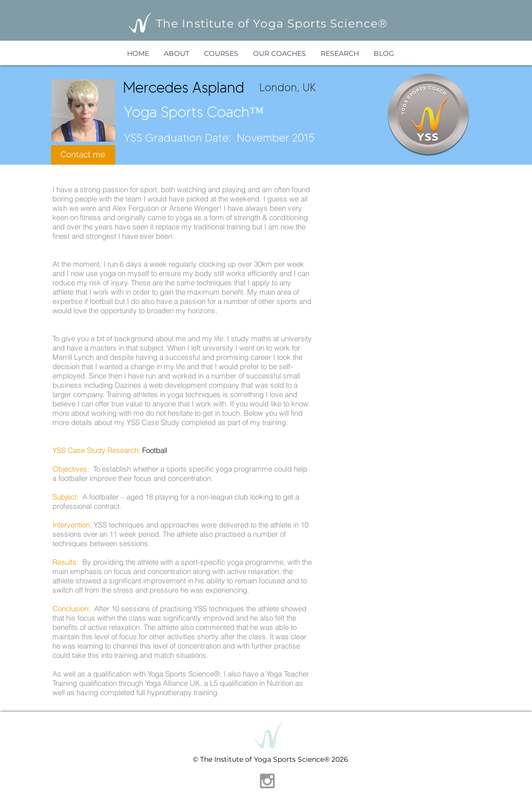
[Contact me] (83, 155)
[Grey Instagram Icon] (267, 781)
